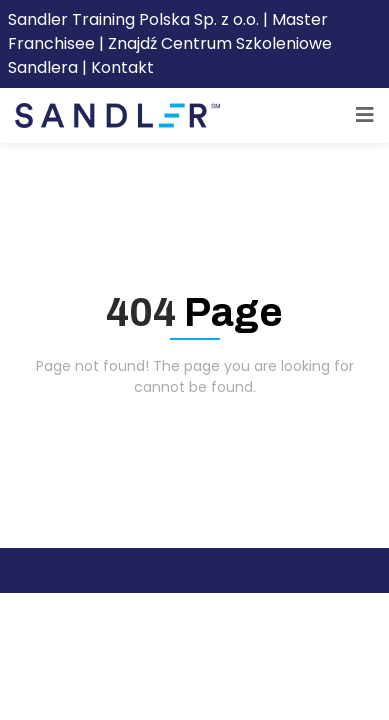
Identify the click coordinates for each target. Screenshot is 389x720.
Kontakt (122, 67)
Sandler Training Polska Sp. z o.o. (135, 19)
